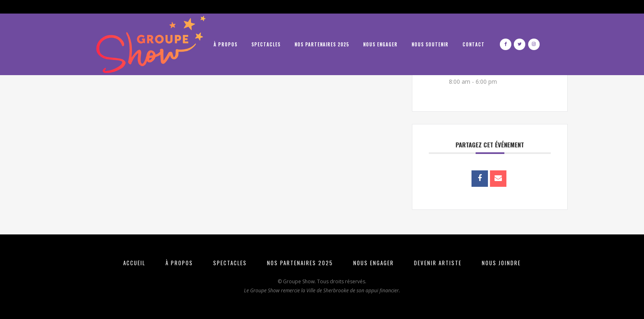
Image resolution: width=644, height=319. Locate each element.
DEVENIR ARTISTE (438, 263)
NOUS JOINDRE (501, 263)
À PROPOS (179, 263)
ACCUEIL (134, 263)
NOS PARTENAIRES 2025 (300, 263)
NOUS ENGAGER (374, 263)
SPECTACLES (230, 263)
